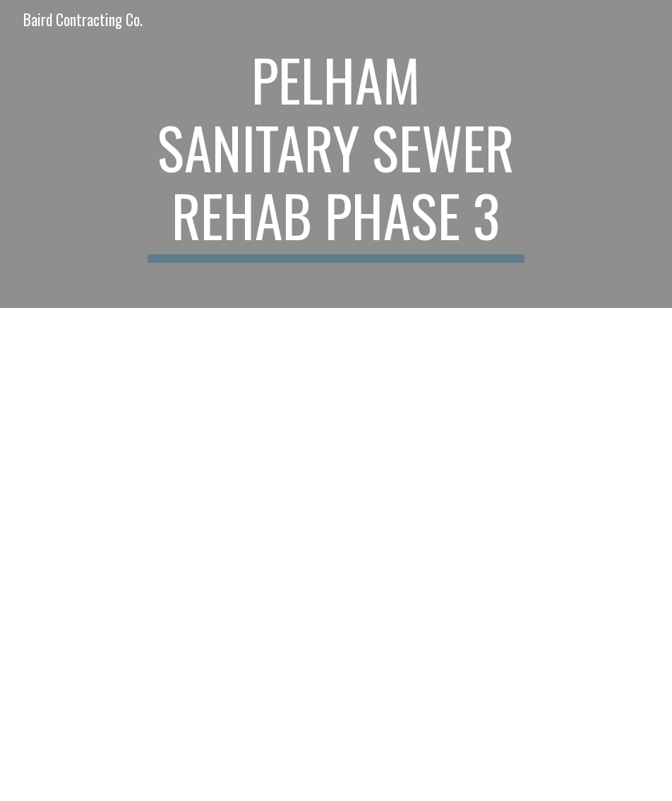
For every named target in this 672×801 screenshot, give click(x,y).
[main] (336, 154)
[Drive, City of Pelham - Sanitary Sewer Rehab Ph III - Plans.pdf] (185, 431)
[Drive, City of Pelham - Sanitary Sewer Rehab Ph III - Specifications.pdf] (185, 678)
